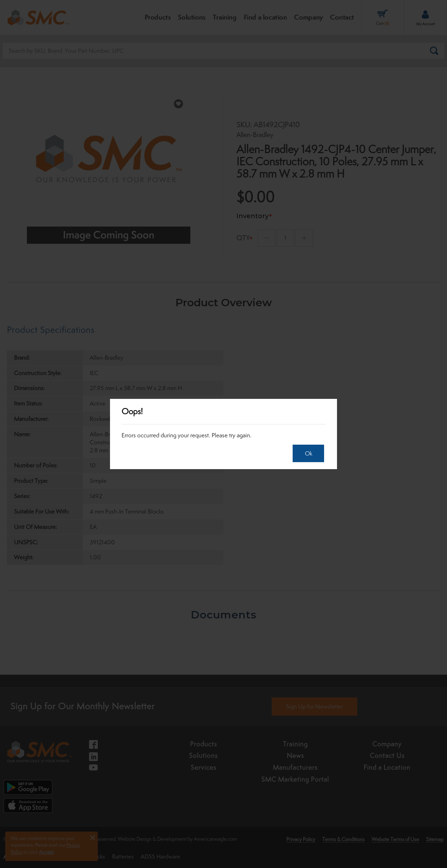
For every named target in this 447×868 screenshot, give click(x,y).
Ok (306, 453)
